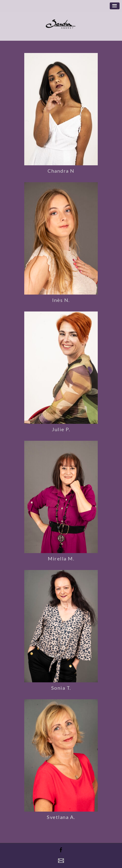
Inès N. (61, 300)
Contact (61, 861)
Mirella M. (61, 558)
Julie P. (61, 429)
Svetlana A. (61, 817)
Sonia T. (61, 688)
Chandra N (61, 171)
